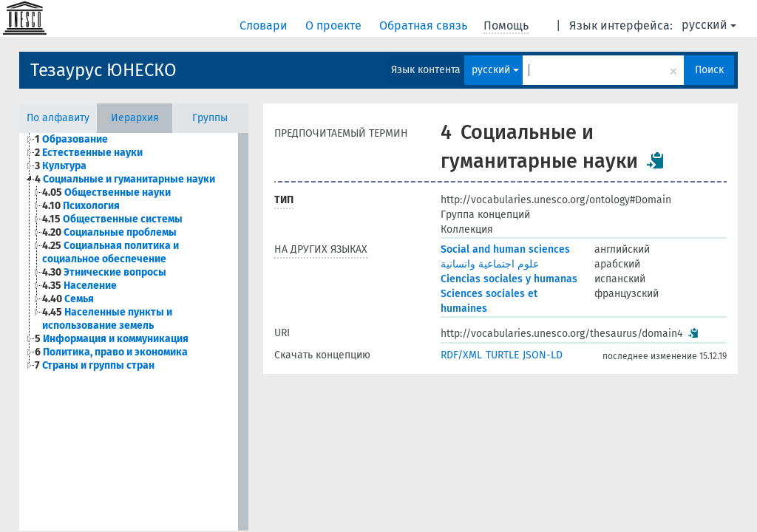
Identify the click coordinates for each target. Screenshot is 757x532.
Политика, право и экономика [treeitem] (111, 352)
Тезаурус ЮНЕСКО (103, 70)
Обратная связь (425, 25)
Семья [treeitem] (68, 299)
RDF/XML (461, 355)
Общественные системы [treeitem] (112, 219)
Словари (265, 25)
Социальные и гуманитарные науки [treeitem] (125, 179)
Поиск (709, 70)
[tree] (128, 253)
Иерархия (135, 118)
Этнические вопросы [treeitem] (104, 272)
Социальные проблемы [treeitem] (109, 232)
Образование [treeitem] (71, 139)
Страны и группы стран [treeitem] (95, 365)
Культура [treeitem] (61, 166)
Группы (210, 118)
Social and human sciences (505, 249)
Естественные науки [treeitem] (89, 153)
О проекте (335, 25)
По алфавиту (58, 118)
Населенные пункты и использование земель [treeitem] (107, 319)
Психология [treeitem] (81, 206)
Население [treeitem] (79, 286)
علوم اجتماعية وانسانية (490, 264)
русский (709, 25)
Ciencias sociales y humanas (509, 279)
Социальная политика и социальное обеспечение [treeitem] (111, 252)
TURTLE (502, 355)
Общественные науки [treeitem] (106, 192)
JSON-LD (543, 355)
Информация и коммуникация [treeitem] (112, 339)
